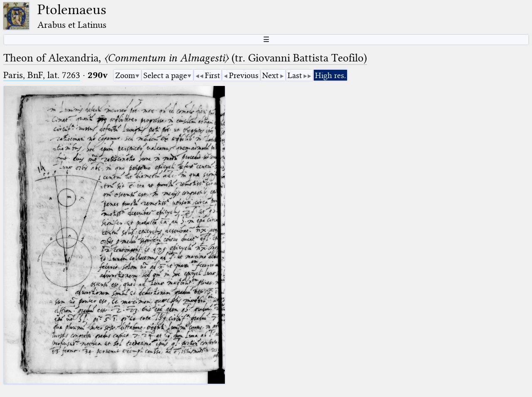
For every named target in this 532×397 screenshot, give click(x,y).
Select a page (165, 75)
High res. (330, 75)
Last (295, 75)
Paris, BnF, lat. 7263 (42, 75)
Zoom (125, 75)
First (212, 75)
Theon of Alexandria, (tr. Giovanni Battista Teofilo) (185, 58)
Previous (244, 75)
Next (270, 75)
